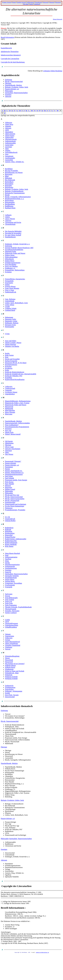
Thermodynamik (11, 609)
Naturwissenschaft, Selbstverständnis (17, 423)
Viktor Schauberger (11, 644)
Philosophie (9, 91)
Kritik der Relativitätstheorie (15, 372)
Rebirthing (9, 531)
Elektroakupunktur (11, 257)
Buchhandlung (10, 204)
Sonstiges (8, 95)
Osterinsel (8, 451)
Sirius (7, 561)
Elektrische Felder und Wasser (15, 253)
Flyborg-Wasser (10, 286)
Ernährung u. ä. (10, 268)
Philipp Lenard (10, 489)
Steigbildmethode (11, 578)
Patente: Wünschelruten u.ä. (14, 473)
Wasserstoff (9, 662)
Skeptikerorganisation (12, 565)
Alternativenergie (11, 139)
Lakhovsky (9, 387)
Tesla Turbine (10, 600)
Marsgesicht (9, 407)
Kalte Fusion (9, 355)
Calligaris (8, 215)
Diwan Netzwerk (58, 19)
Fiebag (7, 285)
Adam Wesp (9, 124)
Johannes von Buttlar (12, 346)
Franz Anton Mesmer (12, 288)
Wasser (7, 658)
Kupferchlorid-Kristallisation (15, 379)
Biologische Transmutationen (15, 193)
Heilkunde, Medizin (12, 323)
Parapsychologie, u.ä (12, 89)
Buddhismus (9, 206)
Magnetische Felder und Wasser (16, 405)
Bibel (7, 176)
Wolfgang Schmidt (11, 677)
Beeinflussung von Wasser (14, 172)
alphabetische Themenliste (10, 52)
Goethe (7, 307)
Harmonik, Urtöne (11, 321)
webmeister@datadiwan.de (42, 952)
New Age (8, 430)
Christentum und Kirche (13, 222)
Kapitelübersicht (6, 48)
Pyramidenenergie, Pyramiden (15, 510)
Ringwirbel (9, 535)
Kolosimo (8, 366)
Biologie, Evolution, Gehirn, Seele (17, 87)
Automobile (9, 160)
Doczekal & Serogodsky (13, 233)
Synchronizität (10, 585)
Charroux (8, 221)
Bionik (7, 195)
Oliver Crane (9, 447)
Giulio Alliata (10, 305)
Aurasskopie (9, 156)
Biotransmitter (10, 202)
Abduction (9, 123)
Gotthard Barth (10, 310)
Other (7, 452)
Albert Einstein (10, 134)
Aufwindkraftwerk (11, 152)
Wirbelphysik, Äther (12, 673)
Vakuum (8, 634)
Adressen (8, 96)
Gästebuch (37, 4)
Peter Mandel (9, 484)
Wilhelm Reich (10, 667)
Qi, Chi (7, 517)
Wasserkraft (9, 660)
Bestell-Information (7, 37)
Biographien (9, 184)
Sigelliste (8, 559)
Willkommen (30, 2)
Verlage (8, 640)
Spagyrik (8, 572)
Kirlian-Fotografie (11, 361)
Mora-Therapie (10, 412)
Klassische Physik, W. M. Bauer (16, 363)
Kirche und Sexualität (12, 359)
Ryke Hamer (9, 546)
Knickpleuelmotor (11, 365)
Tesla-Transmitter (11, 605)
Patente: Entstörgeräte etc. (14, 471)
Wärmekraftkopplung (12, 656)
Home (14, 2)
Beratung (58, 2)
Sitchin (7, 563)
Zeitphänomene (10, 687)
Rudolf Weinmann (11, 543)
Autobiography (10, 158)
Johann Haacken (10, 344)
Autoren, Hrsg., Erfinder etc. (15, 162)
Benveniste (9, 174)
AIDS (7, 130)
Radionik (8, 530)
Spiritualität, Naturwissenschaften (16, 93)
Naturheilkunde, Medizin (13, 85)
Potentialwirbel (10, 502)
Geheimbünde (10, 301)
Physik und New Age (12, 495)
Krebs (7, 370)
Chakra (7, 217)
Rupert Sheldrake (11, 544)
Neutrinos (8, 429)
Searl (7, 555)
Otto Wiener (9, 454)
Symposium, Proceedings (14, 583)
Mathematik (9, 409)
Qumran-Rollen (10, 521)
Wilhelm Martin (10, 665)
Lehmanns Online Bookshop (53, 71)
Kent (7, 357)
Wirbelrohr (9, 675)
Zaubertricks (9, 686)
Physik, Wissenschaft (12, 501)
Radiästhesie (9, 528)
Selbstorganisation (11, 557)
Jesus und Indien (11, 341)
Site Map (26, 4)
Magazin (52, 2)
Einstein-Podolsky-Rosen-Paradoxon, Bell (19, 248)
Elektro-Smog (10, 255)
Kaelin (7, 353)
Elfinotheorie (9, 259)
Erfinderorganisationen (13, 263)
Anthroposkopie (10, 141)
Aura (7, 154)
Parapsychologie (11, 463)
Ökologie (8, 83)
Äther (7, 149)
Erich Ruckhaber (11, 264)
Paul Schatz (9, 476)
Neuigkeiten (38, 2)
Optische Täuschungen (13, 449)
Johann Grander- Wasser (13, 343)
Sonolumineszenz (11, 568)
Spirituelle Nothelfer (12, 576)
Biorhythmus (9, 200)
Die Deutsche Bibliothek (13, 231)
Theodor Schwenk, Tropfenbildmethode (18, 607)
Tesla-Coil (8, 601)
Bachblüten (9, 169)
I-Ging (7, 334)
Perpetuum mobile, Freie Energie (16, 480)
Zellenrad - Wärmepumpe (14, 691)
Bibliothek (9, 178)
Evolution (8, 272)
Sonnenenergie (10, 566)
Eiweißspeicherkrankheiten (14, 250)
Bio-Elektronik (10, 180)
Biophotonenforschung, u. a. (14, 199)
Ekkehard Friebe (11, 251)
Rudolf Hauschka (11, 541)
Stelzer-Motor (10, 579)
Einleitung (9, 80)
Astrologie (9, 147)
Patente (7, 469)
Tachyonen (9, 594)
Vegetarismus (9, 636)
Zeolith (7, 693)
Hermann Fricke (10, 325)
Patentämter (9, 467)
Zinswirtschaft (10, 697)
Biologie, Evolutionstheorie (14, 191)
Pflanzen (8, 486)
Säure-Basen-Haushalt (12, 553)
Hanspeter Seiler (11, 319)
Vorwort (8, 649)
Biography (9, 186)
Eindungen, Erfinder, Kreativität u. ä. (17, 244)
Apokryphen (9, 145)
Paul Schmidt (9, 478)
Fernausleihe (9, 281)
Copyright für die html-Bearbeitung (13, 62)
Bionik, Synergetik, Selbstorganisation (18, 197)
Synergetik (9, 587)
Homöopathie (10, 327)
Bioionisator (9, 187)
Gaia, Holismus (10, 299)
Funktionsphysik (11, 292)
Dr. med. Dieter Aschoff (13, 235)
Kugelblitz (9, 378)
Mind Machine (10, 410)
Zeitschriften (9, 689)
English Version (21, 2)
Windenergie (9, 669)
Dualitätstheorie (10, 237)
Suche (31, 4)
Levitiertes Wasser (11, 392)
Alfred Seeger (10, 136)
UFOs (7, 622)
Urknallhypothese (11, 627)
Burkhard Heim (10, 208)
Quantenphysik (10, 519)
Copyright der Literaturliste (10, 59)
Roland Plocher (10, 537)
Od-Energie (9, 441)
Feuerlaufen (9, 283)
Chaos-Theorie (10, 219)
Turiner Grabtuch (11, 613)
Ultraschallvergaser (11, 623)
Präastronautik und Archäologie (16, 504)
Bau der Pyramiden (11, 171)
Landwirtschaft (10, 388)
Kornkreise (9, 368)
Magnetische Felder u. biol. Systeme (17, 403)
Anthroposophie (10, 143)
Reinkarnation (10, 533)
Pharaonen (9, 487)
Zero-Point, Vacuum (12, 695)
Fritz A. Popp (9, 290)
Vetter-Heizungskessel (12, 642)
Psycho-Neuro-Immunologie (15, 506)
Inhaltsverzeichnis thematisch (11, 55)
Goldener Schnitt (11, 308)
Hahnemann (9, 317)
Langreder (8, 390)
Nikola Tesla (9, 432)
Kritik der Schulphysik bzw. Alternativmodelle (21, 374)
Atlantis (8, 151)
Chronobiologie (10, 224)
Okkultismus (9, 443)
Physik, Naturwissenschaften (15, 499)
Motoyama (9, 414)
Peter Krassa (9, 482)
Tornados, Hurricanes (12, 611)
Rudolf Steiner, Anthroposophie (16, 539)
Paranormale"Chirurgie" (13, 461)
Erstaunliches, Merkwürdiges (15, 270)
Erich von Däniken (11, 266)
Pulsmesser (9, 508)
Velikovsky (9, 638)
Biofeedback (9, 182)
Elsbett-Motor (10, 261)
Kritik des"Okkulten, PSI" (14, 376)
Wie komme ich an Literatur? (15, 664)
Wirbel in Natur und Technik (15, 671)
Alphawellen (9, 137)
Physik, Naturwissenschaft (14, 81)
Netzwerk (46, 2)
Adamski (8, 126)
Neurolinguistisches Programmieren (17, 427)
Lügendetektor (10, 394)
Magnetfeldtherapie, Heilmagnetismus (18, 401)
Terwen (8, 596)
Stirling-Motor (10, 581)
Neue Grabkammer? (12, 425)
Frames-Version (7, 2)
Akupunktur (9, 132)
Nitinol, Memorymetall (13, 434)
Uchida (7, 620)
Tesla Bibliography (11, 598)
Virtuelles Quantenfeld (13, 645)
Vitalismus (9, 647)
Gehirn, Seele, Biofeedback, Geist (16, 303)
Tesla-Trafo (9, 603)
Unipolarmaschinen (12, 625)
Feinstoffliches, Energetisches (15, 279)
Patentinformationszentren (14, 474)
